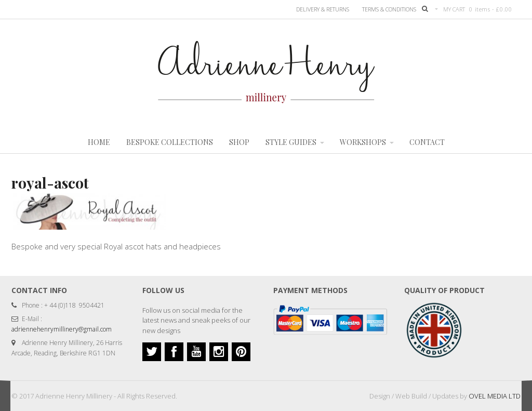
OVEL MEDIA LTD (495, 396)
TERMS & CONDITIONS (389, 9)
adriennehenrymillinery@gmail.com (62, 329)
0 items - (490, 9)
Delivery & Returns (323, 9)
